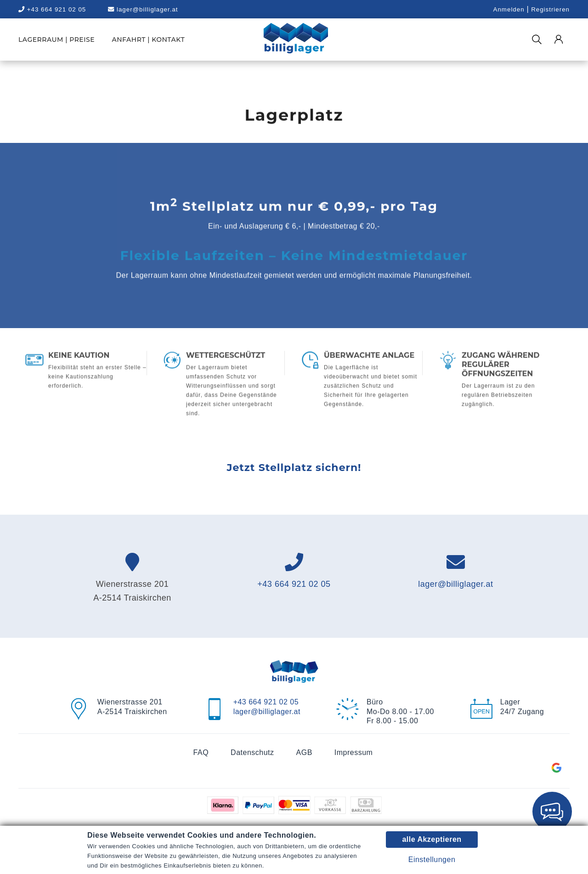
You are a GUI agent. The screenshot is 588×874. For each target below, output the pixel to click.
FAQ (201, 752)
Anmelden (509, 9)
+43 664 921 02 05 (294, 584)
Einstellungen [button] (432, 860)
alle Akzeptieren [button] (432, 839)
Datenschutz (252, 752)
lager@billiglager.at (143, 9)
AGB (304, 752)
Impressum (354, 752)
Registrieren (550, 9)
